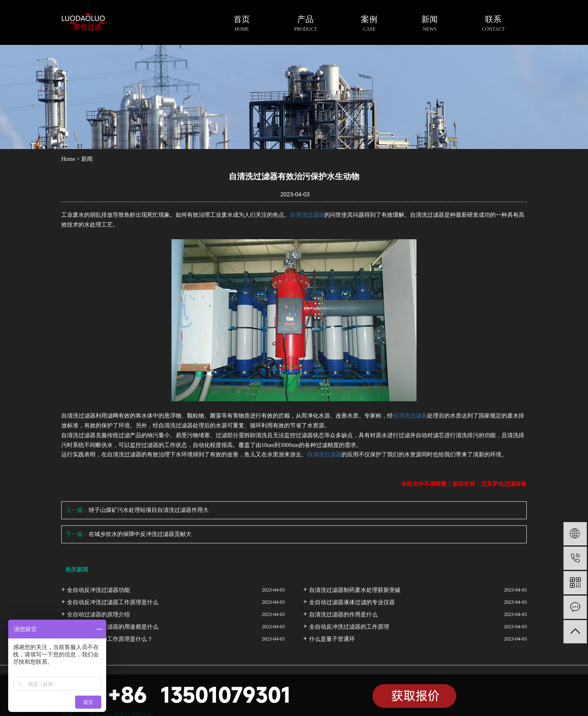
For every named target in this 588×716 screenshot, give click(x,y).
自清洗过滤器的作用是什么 (343, 615)
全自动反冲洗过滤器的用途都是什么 (113, 627)
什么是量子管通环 (332, 639)
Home (68, 159)
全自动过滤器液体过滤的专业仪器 (352, 602)
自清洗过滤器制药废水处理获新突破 (355, 590)
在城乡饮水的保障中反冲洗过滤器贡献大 (140, 534)
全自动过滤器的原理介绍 (98, 615)
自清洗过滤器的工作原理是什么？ (110, 639)
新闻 (87, 159)
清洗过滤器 (310, 215)
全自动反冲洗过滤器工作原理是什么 (113, 602)
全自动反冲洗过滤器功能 (98, 590)
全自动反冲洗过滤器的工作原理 (349, 627)
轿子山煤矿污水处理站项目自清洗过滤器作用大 (149, 510)
